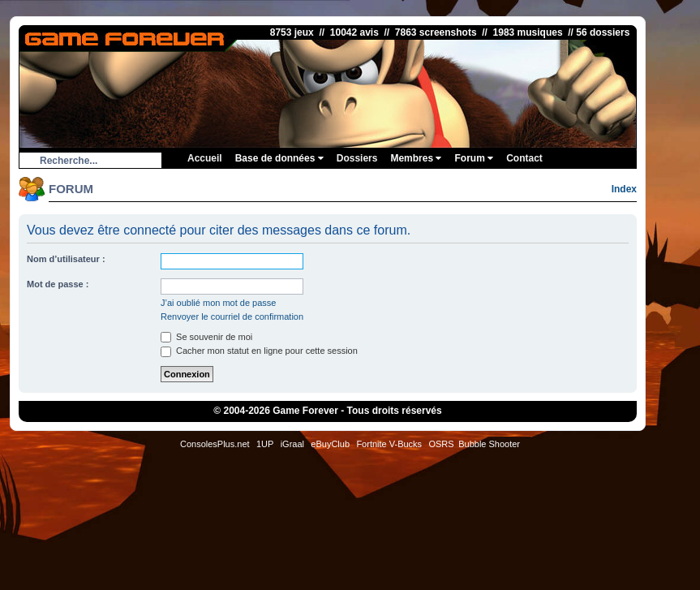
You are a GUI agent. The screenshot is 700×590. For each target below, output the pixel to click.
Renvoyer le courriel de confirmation (232, 317)
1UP (265, 444)
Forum (474, 158)
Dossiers (357, 158)
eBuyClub (330, 444)
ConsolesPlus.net (215, 444)
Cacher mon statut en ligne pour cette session (259, 351)
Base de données (279, 158)
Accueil (205, 158)
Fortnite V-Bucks (389, 444)
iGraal (292, 444)
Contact (524, 158)
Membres (416, 158)
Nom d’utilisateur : (66, 259)
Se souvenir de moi (206, 337)
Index (624, 189)
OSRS (441, 444)
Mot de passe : (58, 284)
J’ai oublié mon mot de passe (218, 303)
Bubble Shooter (489, 444)
